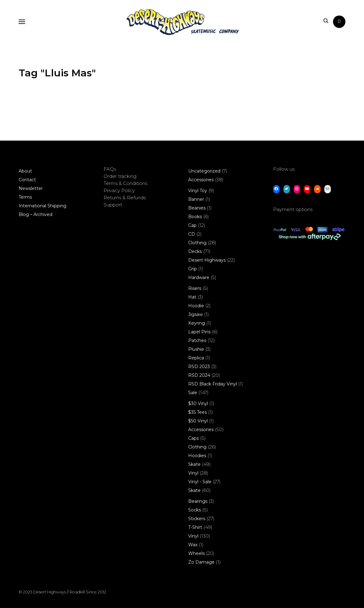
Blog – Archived (36, 214)
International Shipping (42, 206)
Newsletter (31, 188)
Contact (27, 180)
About (25, 171)
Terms (25, 197)
